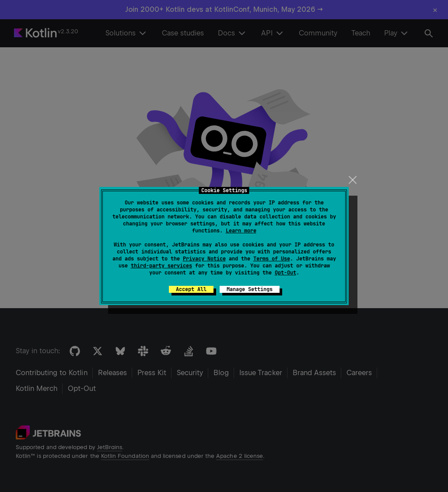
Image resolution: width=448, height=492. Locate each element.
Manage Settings (250, 289)
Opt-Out (285, 273)
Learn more (241, 231)
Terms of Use (272, 259)
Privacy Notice (204, 259)
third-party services (161, 266)
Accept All (191, 289)
